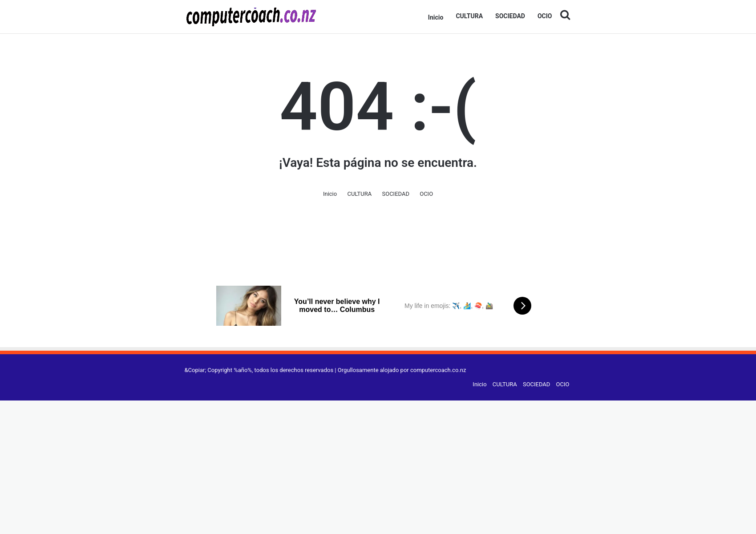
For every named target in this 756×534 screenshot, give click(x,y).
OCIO (545, 16)
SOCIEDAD (510, 16)
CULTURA (469, 16)
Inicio (436, 17)
